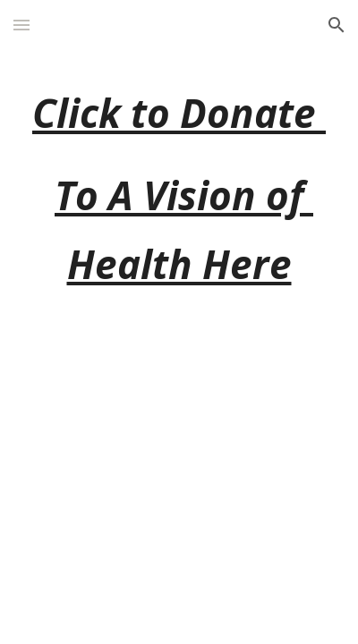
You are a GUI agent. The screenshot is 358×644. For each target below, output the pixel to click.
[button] (21, 25)
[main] (179, 189)
